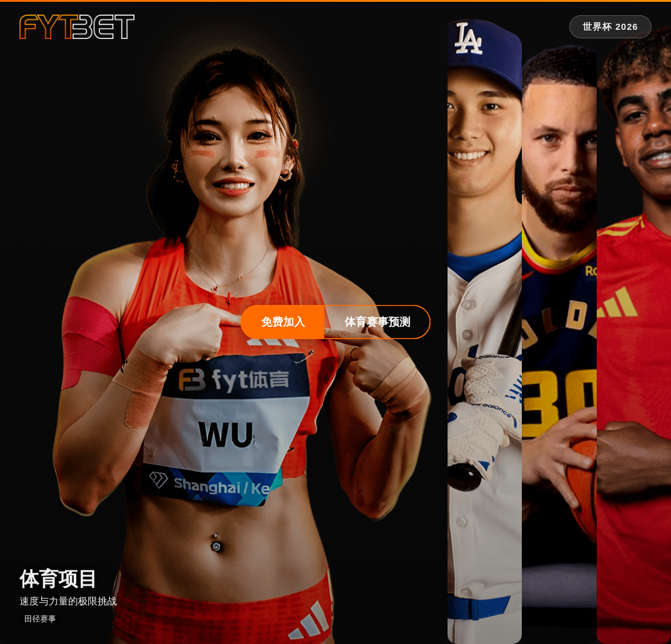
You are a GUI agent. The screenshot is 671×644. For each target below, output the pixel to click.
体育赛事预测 (378, 322)
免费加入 (283, 322)
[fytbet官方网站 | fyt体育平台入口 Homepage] (77, 27)
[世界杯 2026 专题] (610, 27)
